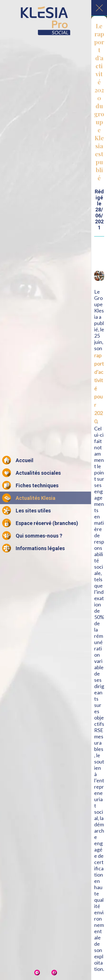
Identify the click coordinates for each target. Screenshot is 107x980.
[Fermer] (99, 8)
